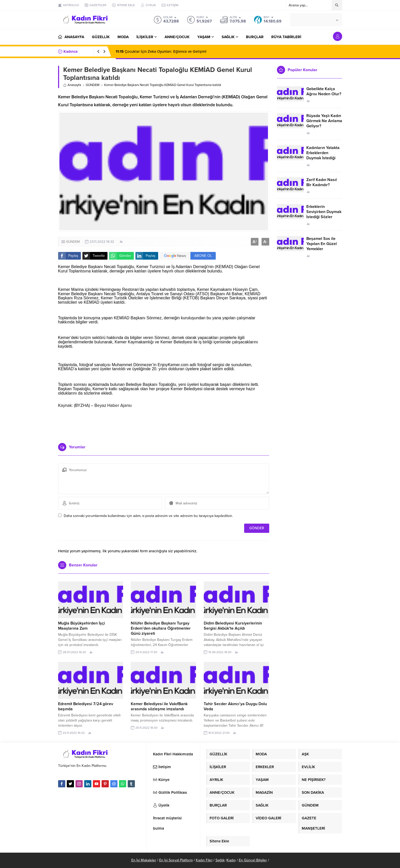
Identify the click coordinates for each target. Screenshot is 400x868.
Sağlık (220, 860)
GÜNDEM (93, 85)
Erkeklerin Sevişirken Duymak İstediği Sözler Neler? (324, 214)
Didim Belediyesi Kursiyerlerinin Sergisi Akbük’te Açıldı (233, 626)
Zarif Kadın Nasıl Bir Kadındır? (322, 182)
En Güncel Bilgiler (253, 860)
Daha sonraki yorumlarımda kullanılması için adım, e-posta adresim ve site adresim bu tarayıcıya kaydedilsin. (148, 516)
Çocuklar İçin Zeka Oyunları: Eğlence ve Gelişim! (161, 51)
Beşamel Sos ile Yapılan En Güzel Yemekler (322, 244)
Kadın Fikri (204, 860)
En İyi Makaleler (144, 860)
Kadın (231, 860)
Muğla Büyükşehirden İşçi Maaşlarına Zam (82, 626)
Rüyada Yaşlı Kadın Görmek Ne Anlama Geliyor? (324, 121)
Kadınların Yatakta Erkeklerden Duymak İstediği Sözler (323, 155)
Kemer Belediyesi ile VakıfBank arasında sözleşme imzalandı (159, 706)
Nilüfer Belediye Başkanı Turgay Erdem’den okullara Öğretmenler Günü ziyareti (161, 628)
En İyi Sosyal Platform (176, 860)
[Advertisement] (164, 424)
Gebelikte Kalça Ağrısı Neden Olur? (324, 91)
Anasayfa (72, 85)
